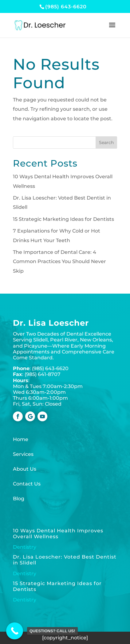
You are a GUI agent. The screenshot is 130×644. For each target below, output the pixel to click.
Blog (19, 499)
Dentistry (25, 547)
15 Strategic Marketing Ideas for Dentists (63, 219)
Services (23, 454)
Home (21, 439)
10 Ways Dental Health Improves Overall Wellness (58, 534)
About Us (25, 469)
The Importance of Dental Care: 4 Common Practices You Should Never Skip (59, 262)
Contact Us (27, 484)
